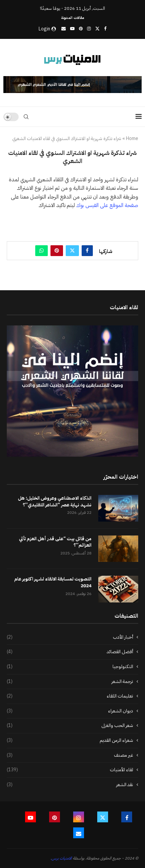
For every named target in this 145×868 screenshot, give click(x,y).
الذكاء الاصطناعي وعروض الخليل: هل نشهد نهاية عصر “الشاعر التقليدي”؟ (55, 501)
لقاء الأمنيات (70, 770)
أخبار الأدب (70, 637)
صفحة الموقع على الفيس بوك (107, 205)
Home (132, 139)
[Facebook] (105, 29)
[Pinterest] (81, 29)
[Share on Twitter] (72, 251)
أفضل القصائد (70, 652)
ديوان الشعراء (70, 711)
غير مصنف (70, 755)
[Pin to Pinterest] (57, 251)
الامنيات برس (62, 858)
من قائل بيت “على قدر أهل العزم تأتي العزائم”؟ (55, 542)
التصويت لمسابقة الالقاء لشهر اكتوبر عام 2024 (53, 582)
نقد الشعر (70, 785)
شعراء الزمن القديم (70, 740)
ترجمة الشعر (70, 682)
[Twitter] (97, 29)
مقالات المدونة (72, 18)
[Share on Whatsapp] (42, 251)
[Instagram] (89, 29)
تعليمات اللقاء (70, 696)
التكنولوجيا (70, 667)
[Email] (64, 29)
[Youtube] (72, 29)
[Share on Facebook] (87, 251)
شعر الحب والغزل (70, 726)
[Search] (26, 117)
